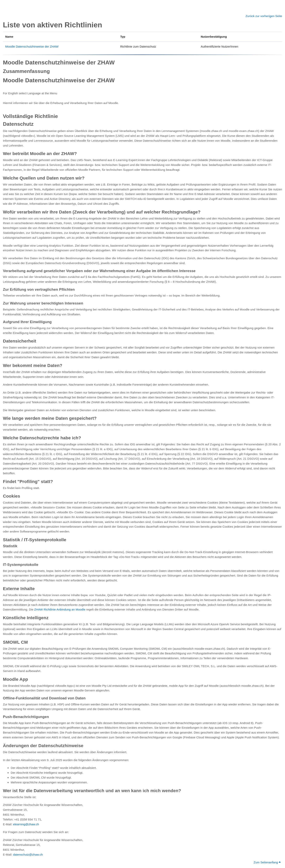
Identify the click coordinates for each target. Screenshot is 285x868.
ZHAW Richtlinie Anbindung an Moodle (60, 609)
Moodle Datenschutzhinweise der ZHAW (32, 46)
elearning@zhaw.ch (26, 824)
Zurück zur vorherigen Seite (264, 16)
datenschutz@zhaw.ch (28, 855)
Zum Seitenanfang (267, 862)
